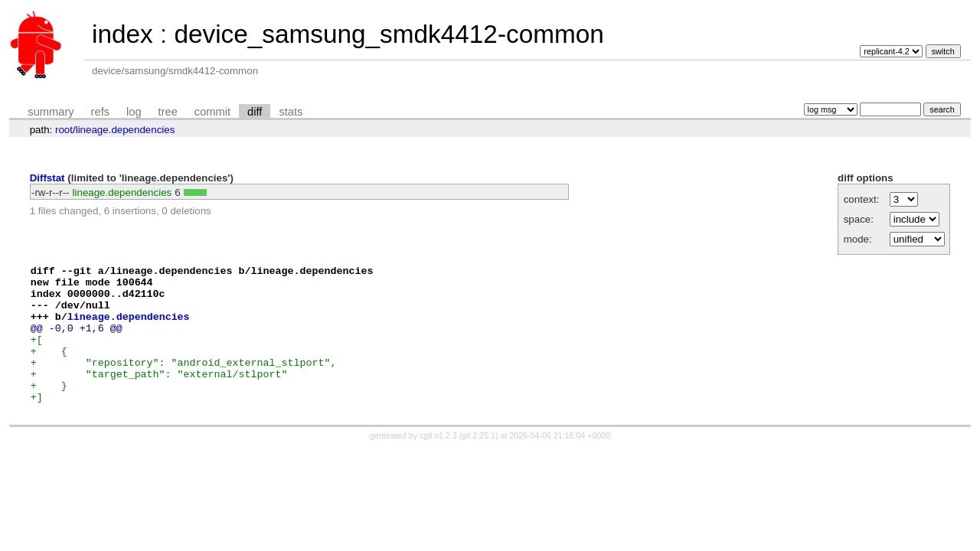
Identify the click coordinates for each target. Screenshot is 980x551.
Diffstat (47, 178)
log (134, 112)
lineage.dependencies (126, 130)
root (64, 130)
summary (51, 112)
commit (212, 112)
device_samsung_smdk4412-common (389, 34)
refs (100, 112)
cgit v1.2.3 (438, 463)
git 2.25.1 (479, 463)
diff (255, 112)
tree (168, 112)
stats (291, 112)
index (122, 34)
